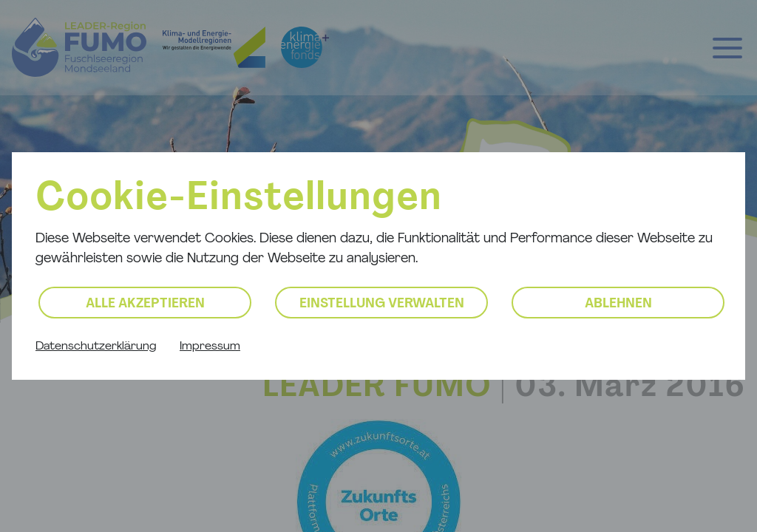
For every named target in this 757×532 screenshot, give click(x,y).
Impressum (210, 347)
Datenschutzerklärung (96, 347)
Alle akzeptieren (145, 304)
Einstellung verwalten (382, 304)
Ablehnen (618, 304)
